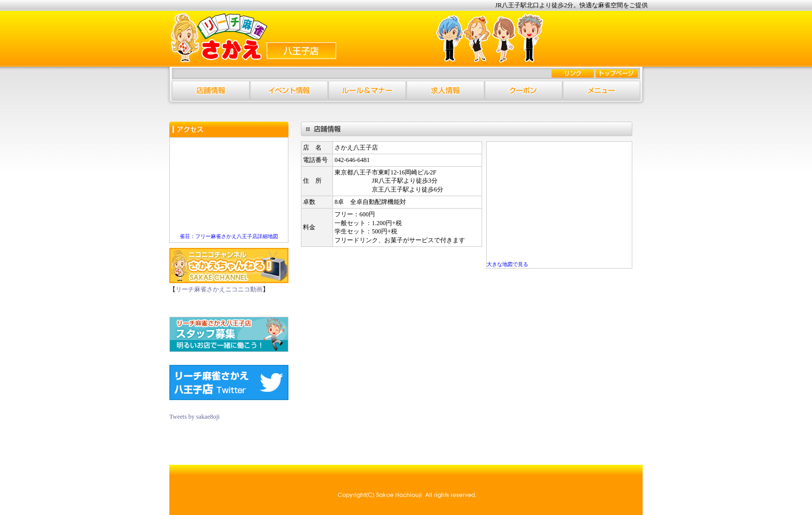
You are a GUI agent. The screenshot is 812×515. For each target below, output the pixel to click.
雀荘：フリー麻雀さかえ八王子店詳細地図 (229, 236)
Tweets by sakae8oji (194, 417)
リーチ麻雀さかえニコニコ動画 (219, 289)
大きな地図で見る (508, 264)
